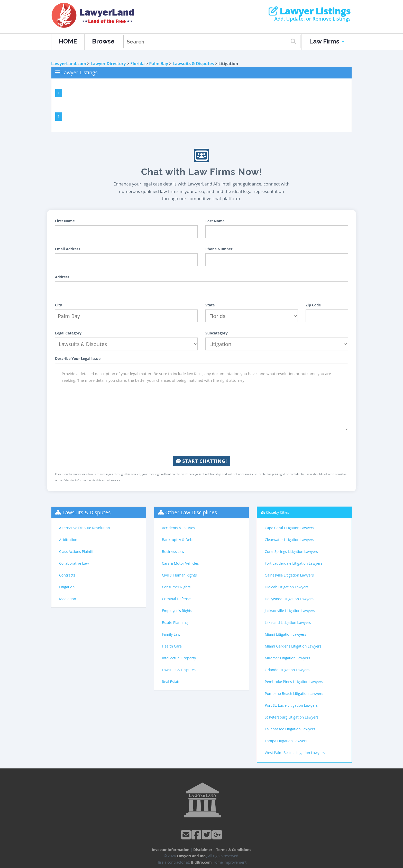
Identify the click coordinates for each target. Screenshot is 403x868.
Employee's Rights (177, 611)
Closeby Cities (278, 512)
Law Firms (327, 41)
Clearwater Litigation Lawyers (289, 540)
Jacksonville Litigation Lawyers (290, 611)
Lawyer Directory (108, 64)
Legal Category (68, 333)
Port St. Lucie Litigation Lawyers (291, 705)
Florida (138, 64)
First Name (65, 221)
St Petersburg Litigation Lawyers (292, 717)
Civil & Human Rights (179, 575)
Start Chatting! (201, 461)
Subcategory (217, 333)
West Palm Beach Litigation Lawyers (295, 753)
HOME (68, 41)
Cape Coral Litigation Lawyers (289, 528)
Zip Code (313, 305)
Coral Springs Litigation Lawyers (291, 551)
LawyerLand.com (69, 64)
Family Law (171, 634)
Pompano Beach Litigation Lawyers (294, 693)
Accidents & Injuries (178, 528)
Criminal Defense (176, 599)
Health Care (172, 646)
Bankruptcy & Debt (178, 540)
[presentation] (201, 444)
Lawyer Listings (310, 11)
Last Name (215, 221)
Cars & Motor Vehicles (180, 563)
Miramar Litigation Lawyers (287, 658)
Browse (103, 41)
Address (62, 277)
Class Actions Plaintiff (77, 551)
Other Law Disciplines (191, 512)
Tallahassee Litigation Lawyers (290, 729)
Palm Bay (159, 64)
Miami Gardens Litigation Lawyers (293, 646)
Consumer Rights (176, 587)
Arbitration (68, 540)
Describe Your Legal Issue (78, 358)
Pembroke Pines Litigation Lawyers (294, 682)
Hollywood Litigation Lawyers (289, 599)
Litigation (67, 587)
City (58, 305)
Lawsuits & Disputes (193, 64)
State (210, 305)
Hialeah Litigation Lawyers (287, 587)
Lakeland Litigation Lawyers (288, 622)
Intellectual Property (179, 658)
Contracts (67, 575)
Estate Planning (175, 622)
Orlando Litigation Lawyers (287, 670)
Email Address (68, 249)
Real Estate (171, 682)
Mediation (68, 599)
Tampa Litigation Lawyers (286, 741)
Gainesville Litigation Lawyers (289, 575)
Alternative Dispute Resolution (85, 528)
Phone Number (219, 249)
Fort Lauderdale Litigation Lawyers (294, 563)
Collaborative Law (74, 563)
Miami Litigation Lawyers (285, 634)
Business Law (173, 551)
